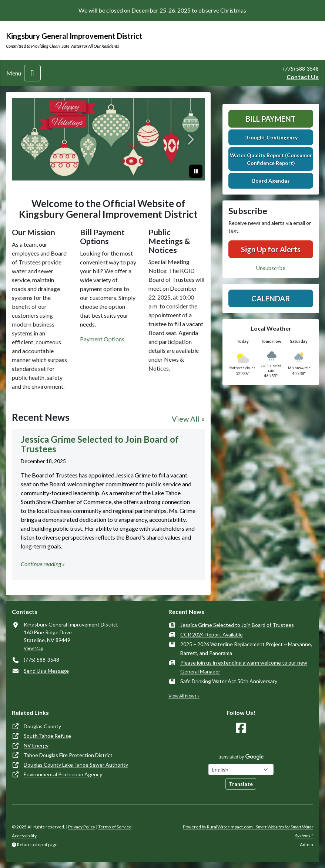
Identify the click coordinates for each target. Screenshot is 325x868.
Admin (306, 845)
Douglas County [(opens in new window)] (42, 726)
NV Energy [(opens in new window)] (36, 745)
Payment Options (102, 339)
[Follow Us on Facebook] (241, 728)
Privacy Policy (82, 827)
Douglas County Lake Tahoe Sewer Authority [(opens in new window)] (76, 765)
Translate (241, 784)
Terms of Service (115, 827)
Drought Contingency (271, 137)
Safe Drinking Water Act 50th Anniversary (229, 681)
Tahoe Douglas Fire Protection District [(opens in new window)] (68, 755)
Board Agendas (271, 181)
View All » (188, 419)
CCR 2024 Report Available (212, 634)
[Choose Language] (241, 769)
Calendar (271, 298)
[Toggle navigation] (32, 73)
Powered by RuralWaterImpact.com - (248, 831)
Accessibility (24, 836)
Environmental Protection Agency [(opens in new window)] (63, 774)
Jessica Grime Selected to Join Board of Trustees (237, 625)
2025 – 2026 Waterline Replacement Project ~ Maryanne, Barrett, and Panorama (246, 649)
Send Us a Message (46, 671)
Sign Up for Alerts (271, 249)
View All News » (184, 696)
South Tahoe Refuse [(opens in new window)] (47, 736)
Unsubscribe (271, 268)
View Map (33, 648)
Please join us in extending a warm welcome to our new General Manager (244, 667)
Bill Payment (271, 119)
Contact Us (303, 77)
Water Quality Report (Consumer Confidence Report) (271, 159)
